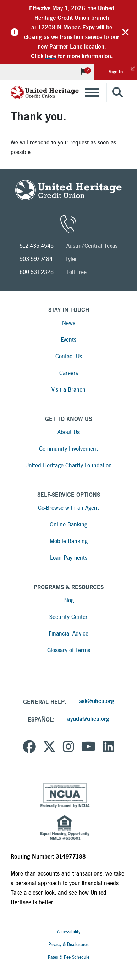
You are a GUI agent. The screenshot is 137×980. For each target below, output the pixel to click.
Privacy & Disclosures (68, 945)
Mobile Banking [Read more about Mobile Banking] (69, 541)
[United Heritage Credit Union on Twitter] (49, 748)
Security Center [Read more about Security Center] (68, 617)
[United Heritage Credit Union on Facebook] (29, 748)
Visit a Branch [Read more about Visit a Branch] (68, 390)
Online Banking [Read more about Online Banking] (68, 525)
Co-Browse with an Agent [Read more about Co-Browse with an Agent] (68, 508)
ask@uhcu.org (97, 701)
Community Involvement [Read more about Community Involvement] (68, 449)
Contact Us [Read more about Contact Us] (69, 356)
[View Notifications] (84, 72)
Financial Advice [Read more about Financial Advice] (68, 634)
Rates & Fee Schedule (69, 957)
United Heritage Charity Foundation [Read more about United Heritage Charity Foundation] (68, 465)
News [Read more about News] (69, 323)
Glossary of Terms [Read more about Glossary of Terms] (69, 650)
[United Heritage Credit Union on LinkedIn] (109, 748)
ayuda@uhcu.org (88, 719)
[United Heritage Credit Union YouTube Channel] (89, 748)
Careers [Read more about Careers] (69, 373)
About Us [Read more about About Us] (68, 432)
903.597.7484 (36, 259)
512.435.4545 (37, 246)
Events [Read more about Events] (68, 340)
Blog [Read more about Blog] (68, 600)
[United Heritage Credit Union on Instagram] (68, 748)
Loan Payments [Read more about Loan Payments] (69, 558)
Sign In (123, 69)
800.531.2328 (37, 272)
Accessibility (69, 932)
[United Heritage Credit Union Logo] (45, 93)
